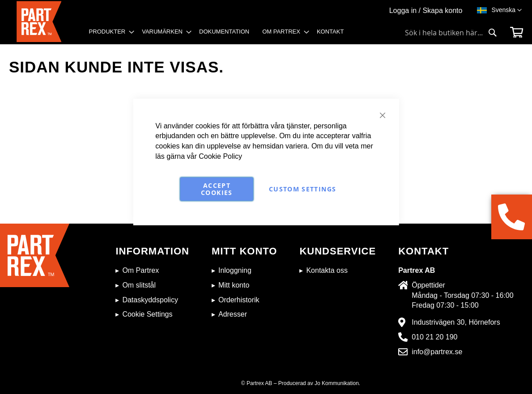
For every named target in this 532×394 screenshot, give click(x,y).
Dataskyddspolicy (150, 300)
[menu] (219, 35)
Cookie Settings (147, 314)
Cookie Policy (220, 156)
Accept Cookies (217, 189)
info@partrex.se (437, 352)
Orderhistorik (239, 300)
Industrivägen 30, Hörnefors (456, 322)
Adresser (233, 314)
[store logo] (42, 23)
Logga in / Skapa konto (426, 11)
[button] (506, 10)
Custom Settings (302, 189)
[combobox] (451, 33)
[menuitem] (109, 32)
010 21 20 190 (434, 337)
